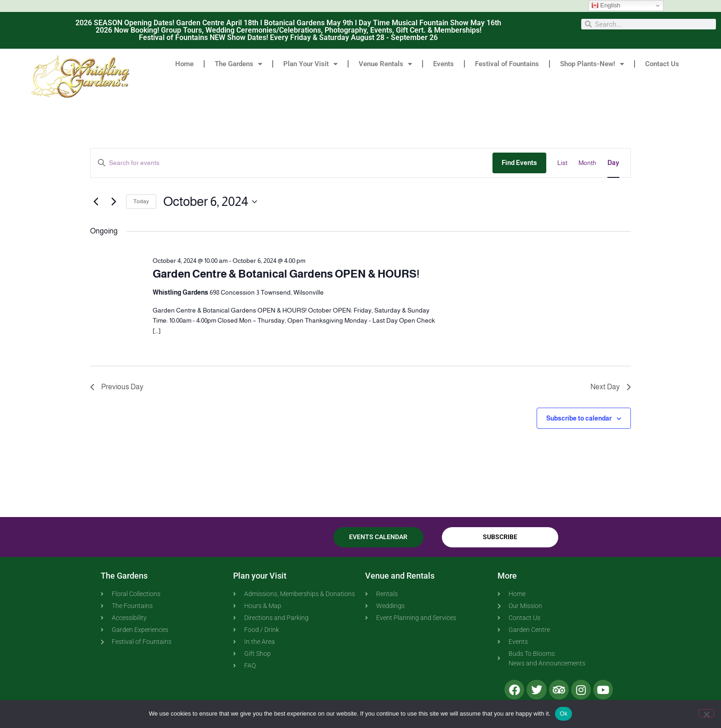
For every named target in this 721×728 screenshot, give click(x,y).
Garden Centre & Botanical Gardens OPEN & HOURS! (286, 274)
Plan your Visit (260, 576)
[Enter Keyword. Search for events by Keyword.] (292, 163)
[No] (706, 713)
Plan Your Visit (310, 64)
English (606, 6)
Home (184, 64)
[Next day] (114, 202)
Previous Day (117, 387)
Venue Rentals (385, 64)
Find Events (519, 163)
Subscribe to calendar (579, 418)
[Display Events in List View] (562, 163)
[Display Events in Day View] (613, 163)
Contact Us (662, 64)
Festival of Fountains (507, 64)
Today (141, 201)
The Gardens (238, 64)
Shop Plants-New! (592, 64)
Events (443, 64)
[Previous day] (96, 202)
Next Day (611, 387)
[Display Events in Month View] (587, 163)
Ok (564, 714)
